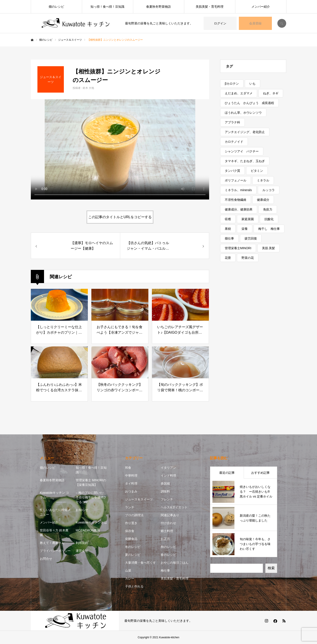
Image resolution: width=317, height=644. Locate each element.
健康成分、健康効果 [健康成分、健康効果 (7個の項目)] (239, 209)
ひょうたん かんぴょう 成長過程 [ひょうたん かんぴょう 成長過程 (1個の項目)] (249, 103)
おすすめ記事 (260, 473)
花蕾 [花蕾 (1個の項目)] (228, 258)
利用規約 (82, 543)
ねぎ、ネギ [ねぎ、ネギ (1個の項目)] (271, 93)
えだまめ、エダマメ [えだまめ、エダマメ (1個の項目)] (239, 93)
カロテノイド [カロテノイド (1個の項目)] (234, 142)
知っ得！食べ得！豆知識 (107, 7)
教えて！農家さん (52, 543)
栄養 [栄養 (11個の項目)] (245, 229)
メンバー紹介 (261, 7)
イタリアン (168, 468)
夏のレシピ (133, 555)
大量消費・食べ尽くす (140, 563)
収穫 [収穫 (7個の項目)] (228, 219)
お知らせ (82, 510)
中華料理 (131, 476)
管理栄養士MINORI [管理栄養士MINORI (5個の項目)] (238, 248)
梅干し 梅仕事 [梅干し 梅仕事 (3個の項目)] (269, 229)
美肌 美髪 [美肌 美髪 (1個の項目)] (269, 248)
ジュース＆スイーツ (139, 499)
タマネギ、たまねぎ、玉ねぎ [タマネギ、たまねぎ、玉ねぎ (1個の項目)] (245, 161)
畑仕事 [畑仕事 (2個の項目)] (229, 238)
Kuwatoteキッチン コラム (54, 495)
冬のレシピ (133, 547)
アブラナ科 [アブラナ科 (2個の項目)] (232, 122)
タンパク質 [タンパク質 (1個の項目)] (232, 171)
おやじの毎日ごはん (175, 563)
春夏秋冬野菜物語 (158, 7)
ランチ (130, 507)
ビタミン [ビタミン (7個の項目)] (257, 171)
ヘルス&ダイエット (174, 507)
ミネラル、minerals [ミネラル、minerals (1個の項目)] (238, 190)
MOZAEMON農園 (88, 530)
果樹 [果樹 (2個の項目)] (228, 229)
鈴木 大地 (88, 88)
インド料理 (168, 476)
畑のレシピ (56, 7)
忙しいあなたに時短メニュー (55, 512)
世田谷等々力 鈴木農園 (54, 533)
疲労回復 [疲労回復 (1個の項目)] (251, 238)
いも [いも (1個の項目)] (252, 84)
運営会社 (82, 551)
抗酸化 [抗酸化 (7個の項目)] (269, 219)
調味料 (165, 491)
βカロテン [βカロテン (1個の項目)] (232, 84)
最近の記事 (227, 473)
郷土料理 (167, 531)
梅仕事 (165, 571)
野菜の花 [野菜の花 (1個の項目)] (248, 258)
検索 (271, 568)
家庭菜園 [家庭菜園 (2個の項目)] (248, 219)
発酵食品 (131, 539)
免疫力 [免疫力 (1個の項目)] (268, 209)
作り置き (131, 523)
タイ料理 (131, 483)
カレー (130, 578)
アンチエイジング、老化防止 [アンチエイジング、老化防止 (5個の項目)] (245, 132)
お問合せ (46, 559)
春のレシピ (168, 555)
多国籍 (165, 483)
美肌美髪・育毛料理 (210, 7)
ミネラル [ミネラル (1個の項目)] (263, 180)
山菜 (128, 571)
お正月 (165, 539)
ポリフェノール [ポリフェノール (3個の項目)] (236, 180)
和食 (128, 468)
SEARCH (282, 23)
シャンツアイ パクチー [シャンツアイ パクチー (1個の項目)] (242, 151)
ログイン (220, 23)
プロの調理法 (134, 515)
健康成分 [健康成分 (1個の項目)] (263, 200)
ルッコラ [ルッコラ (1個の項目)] (269, 190)
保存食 (130, 531)
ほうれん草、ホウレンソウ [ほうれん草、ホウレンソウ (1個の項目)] (243, 113)
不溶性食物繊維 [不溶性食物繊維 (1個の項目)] (236, 200)
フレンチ (167, 499)
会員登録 (255, 23)
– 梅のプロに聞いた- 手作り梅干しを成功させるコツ (91, 497)
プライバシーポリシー (55, 551)
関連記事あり (170, 515)
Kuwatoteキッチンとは (91, 522)
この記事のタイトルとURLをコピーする (120, 217)
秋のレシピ (168, 547)
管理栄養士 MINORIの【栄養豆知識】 (91, 482)
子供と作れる (134, 586)
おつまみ (131, 491)
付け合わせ (168, 523)
